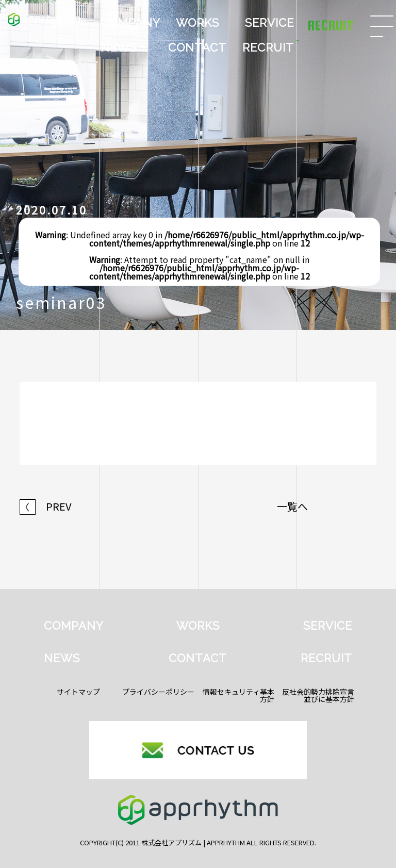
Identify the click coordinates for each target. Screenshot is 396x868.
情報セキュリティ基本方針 (238, 695)
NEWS (119, 47)
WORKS (197, 23)
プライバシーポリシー (158, 692)
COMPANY (130, 23)
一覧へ (292, 506)
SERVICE (269, 23)
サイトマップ (78, 692)
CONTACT (197, 47)
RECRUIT (268, 47)
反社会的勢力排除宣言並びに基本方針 (318, 695)
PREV (46, 506)
